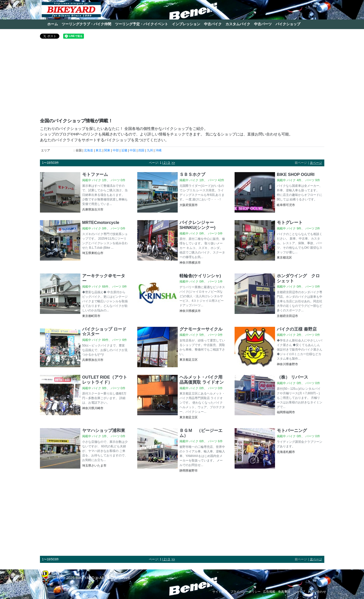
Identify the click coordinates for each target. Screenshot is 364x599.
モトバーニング (292, 430)
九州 (150, 150)
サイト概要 (220, 592)
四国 (141, 150)
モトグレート (290, 222)
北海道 (88, 150)
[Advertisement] (182, 80)
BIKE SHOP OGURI (296, 174)
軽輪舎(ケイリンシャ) (200, 276)
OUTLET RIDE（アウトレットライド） (105, 380)
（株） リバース (292, 377)
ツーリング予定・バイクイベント (142, 24)
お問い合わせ (317, 592)
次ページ (316, 163)
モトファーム (95, 174)
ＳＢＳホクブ (192, 174)
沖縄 (158, 150)
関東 (107, 150)
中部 (116, 150)
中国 (133, 150)
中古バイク (213, 24)
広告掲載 (269, 592)
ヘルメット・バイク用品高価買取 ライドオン (202, 380)
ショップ (299, 592)
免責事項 (284, 592)
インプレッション (186, 24)
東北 (99, 150)
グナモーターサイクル (201, 329)
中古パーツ (263, 24)
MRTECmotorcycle (101, 222)
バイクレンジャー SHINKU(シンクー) (199, 225)
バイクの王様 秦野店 (297, 329)
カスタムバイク (238, 24)
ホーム (53, 24)
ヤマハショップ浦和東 (104, 430)
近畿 (124, 150)
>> (173, 163)
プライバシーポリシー (245, 592)
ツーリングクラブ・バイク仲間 (86, 24)
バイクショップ (288, 24)
